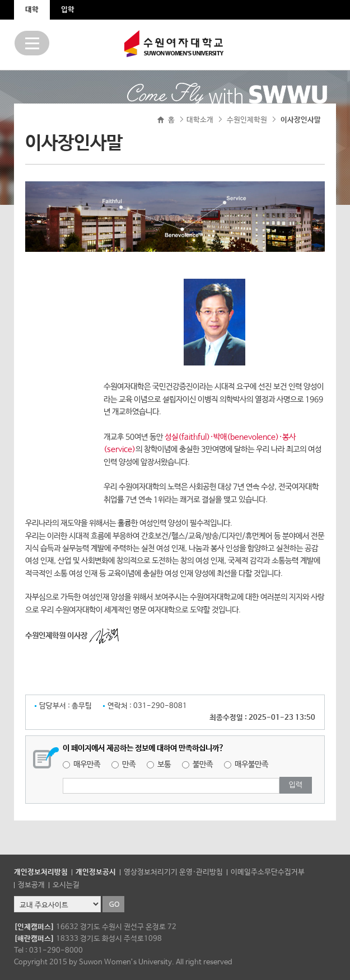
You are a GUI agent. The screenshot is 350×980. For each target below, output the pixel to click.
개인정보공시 (96, 872)
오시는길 (66, 885)
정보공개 (31, 885)
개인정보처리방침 (41, 872)
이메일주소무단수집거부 (268, 872)
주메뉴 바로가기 (0, 0)
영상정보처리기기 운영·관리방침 (173, 872)
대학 (32, 10)
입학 (68, 10)
